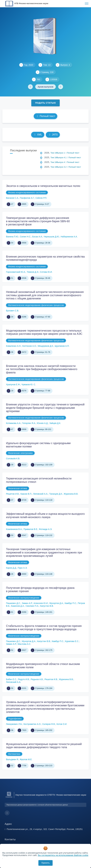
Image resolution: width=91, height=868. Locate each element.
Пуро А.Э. (23, 568)
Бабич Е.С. (11, 679)
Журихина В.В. (71, 494)
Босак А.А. (37, 237)
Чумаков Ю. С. (29, 384)
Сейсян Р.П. (41, 198)
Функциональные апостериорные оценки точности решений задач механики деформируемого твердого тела (44, 746)
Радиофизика (15, 719)
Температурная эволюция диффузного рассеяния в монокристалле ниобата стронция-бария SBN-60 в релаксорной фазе (38, 221)
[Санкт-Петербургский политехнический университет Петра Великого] (9, 798)
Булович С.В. (12, 311)
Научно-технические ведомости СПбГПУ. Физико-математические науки (51, 795)
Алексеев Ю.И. (41, 603)
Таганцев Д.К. (56, 494)
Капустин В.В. (47, 606)
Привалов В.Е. (31, 529)
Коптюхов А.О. (29, 346)
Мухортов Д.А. (56, 603)
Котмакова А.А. (14, 423)
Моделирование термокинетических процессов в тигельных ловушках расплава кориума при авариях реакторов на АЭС (44, 332)
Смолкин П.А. (32, 606)
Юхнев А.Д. (43, 423)
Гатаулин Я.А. (29, 423)
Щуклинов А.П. (62, 346)
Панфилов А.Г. (27, 198)
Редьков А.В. (37, 679)
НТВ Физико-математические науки (31, 3)
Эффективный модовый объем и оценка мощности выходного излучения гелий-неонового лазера (45, 516)
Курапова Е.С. (72, 641)
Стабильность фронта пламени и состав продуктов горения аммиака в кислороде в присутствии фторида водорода (44, 628)
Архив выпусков (45, 87)
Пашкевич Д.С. (13, 603)
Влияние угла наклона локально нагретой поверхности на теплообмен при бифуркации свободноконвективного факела (42, 369)
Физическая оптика (18, 488)
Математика (14, 754)
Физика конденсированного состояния (27, 192)
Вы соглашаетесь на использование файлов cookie (63, 855)
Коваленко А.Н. (14, 346)
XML (38, 135)
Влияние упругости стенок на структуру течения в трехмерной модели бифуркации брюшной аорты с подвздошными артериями (45, 408)
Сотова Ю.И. (46, 272)
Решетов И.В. (13, 494)
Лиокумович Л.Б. (14, 724)
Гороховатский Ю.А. (16, 272)
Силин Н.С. (26, 237)
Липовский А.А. (41, 494)
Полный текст (46, 116)
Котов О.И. (62, 724)
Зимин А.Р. (27, 603)
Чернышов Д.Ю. (52, 237)
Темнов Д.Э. (33, 272)
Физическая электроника (20, 453)
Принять (46, 863)
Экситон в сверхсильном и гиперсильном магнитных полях (43, 186)
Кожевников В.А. (14, 529)
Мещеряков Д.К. (46, 346)
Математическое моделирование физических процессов (36, 305)
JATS (53, 135)
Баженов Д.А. (18, 606)
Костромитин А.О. (32, 724)
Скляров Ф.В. (49, 724)
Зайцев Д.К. (55, 423)
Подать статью (45, 103)
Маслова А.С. (24, 644)
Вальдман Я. (12, 759)
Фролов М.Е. (26, 759)
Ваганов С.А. (12, 198)
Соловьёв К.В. (13, 458)
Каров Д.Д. (11, 568)
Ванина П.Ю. (12, 237)
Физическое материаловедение (24, 598)
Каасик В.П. (26, 494)
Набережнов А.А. (69, 237)
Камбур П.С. (71, 603)
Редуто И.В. (24, 679)
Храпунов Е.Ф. (13, 384)
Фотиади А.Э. (46, 529)
